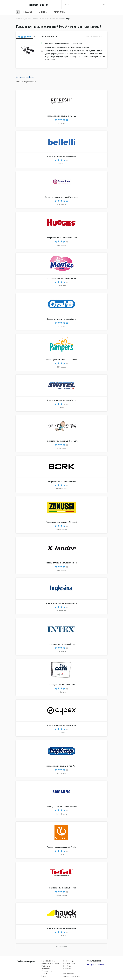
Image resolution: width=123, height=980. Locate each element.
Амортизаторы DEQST (61, 50)
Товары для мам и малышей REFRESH (61, 109)
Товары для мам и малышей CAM (61, 677)
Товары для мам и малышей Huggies (61, 230)
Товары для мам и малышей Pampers (61, 352)
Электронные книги (72, 976)
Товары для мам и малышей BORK (61, 474)
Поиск (104, 4)
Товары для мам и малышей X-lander (61, 556)
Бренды (43, 12)
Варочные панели (49, 961)
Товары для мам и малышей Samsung (61, 799)
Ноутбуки (67, 966)
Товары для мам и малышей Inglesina (61, 596)
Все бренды (61, 947)
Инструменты (69, 963)
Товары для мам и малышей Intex (61, 637)
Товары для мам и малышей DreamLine (61, 190)
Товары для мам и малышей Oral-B (61, 312)
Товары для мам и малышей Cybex (61, 718)
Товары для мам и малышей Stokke (61, 840)
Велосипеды (69, 961)
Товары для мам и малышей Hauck (61, 921)
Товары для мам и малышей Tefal (61, 881)
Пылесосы (68, 969)
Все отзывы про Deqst (25, 77)
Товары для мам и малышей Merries (61, 271)
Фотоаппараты (70, 974)
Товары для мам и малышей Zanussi (61, 515)
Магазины (60, 12)
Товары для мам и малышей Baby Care (61, 434)
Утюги (44, 974)
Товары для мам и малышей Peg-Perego (61, 759)
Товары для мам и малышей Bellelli (61, 149)
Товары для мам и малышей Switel (61, 393)
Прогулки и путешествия (26, 82)
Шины (44, 976)
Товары (27, 12)
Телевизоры (47, 971)
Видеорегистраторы (50, 963)
